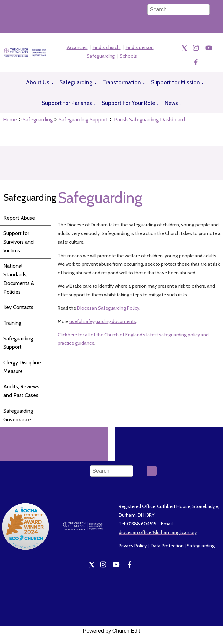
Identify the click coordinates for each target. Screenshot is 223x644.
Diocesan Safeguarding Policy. (109, 308)
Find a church (107, 47)
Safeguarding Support (83, 120)
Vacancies (77, 47)
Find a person (140, 47)
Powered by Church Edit (112, 631)
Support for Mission (175, 82)
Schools (128, 56)
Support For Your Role (128, 103)
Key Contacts (18, 307)
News (171, 103)
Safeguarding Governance (18, 415)
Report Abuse (19, 218)
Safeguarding (101, 56)
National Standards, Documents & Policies (19, 279)
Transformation (122, 82)
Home (10, 120)
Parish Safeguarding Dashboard (150, 120)
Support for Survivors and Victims (19, 242)
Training (12, 323)
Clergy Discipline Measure (22, 367)
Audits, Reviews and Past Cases (21, 391)
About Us (38, 82)
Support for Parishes (67, 103)
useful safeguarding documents (103, 321)
